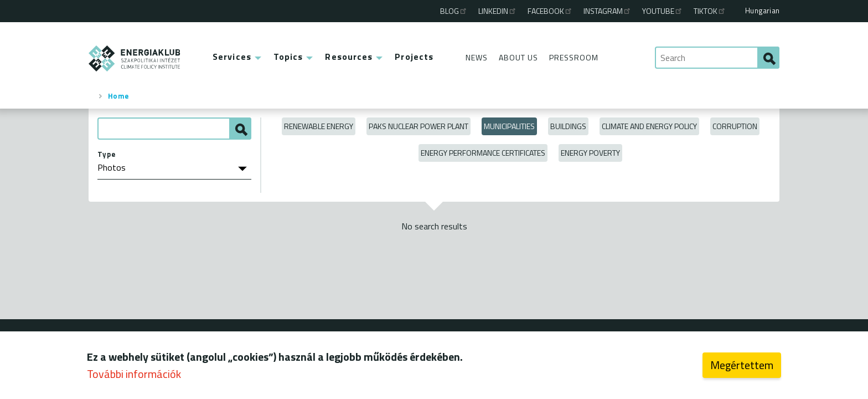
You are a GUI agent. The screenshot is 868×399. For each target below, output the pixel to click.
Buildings (568, 126)
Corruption (735, 126)
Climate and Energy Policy (649, 126)
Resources (349, 57)
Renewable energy (319, 126)
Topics (288, 57)
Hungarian (762, 11)
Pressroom (574, 57)
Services (232, 57)
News (477, 57)
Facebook (550, 11)
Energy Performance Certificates (483, 153)
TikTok (710, 11)
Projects (414, 57)
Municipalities (509, 126)
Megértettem (742, 366)
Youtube (663, 11)
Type (107, 154)
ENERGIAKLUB (135, 58)
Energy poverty (590, 153)
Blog (454, 11)
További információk (134, 375)
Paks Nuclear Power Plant (418, 126)
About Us (518, 57)
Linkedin (498, 11)
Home (118, 96)
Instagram (608, 11)
